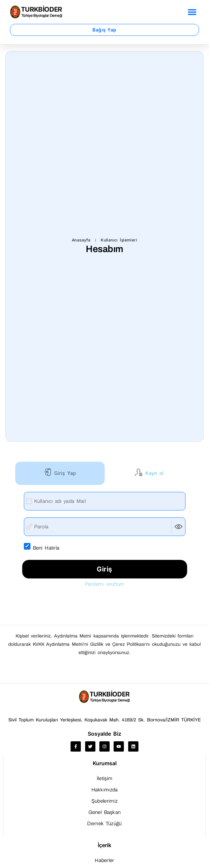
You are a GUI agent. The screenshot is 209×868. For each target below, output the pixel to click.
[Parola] (105, 527)
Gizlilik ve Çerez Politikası (118, 644)
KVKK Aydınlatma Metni (58, 644)
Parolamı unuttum (104, 584)
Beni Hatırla (50, 547)
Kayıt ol (153, 473)
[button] (192, 12)
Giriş (105, 569)
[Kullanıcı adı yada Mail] (105, 501)
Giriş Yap (64, 473)
